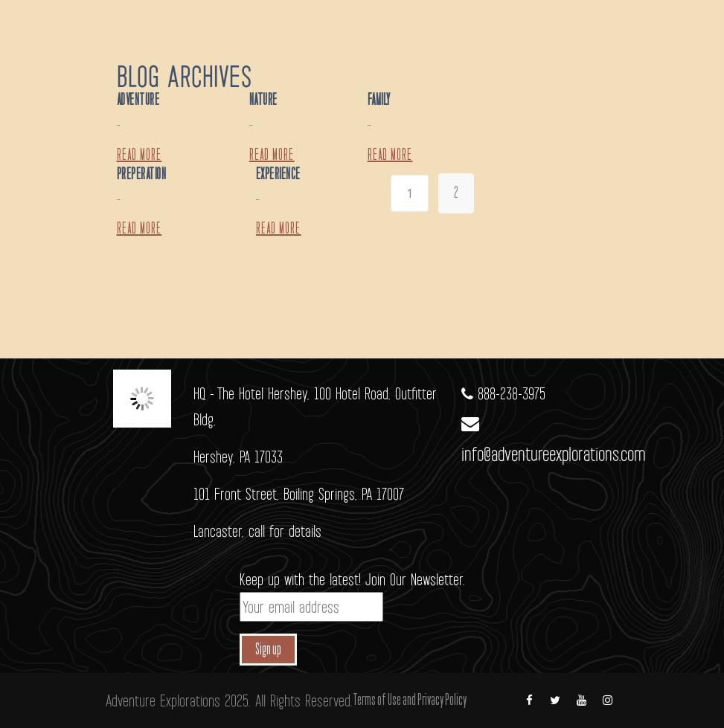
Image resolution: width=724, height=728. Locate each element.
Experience (278, 175)
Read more (140, 155)
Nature (263, 100)
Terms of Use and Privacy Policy (410, 700)
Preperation (142, 175)
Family (379, 100)
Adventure (138, 100)
